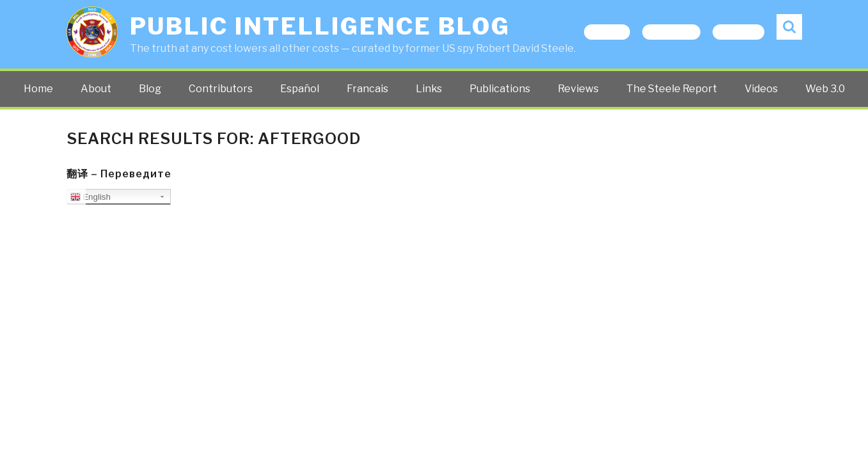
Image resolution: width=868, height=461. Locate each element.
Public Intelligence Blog (320, 26)
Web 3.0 (825, 89)
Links (429, 89)
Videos (761, 89)
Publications (500, 89)
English (91, 197)
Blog (150, 89)
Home (38, 89)
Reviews (578, 89)
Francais (367, 89)
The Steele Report (672, 89)
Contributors (221, 89)
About (96, 89)
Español (300, 89)
